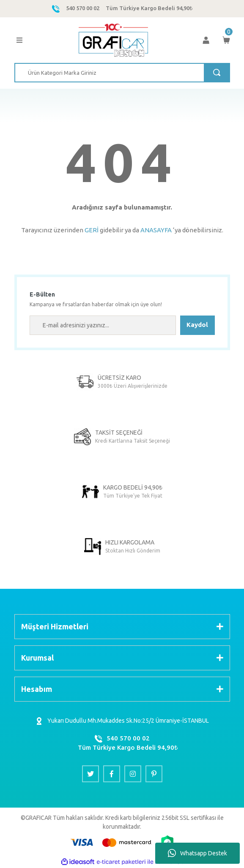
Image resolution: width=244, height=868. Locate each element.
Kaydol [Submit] (197, 325)
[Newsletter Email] (103, 325)
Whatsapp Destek (197, 853)
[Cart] (226, 40)
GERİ (92, 230)
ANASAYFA (156, 230)
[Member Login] (206, 40)
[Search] (122, 73)
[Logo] (113, 40)
